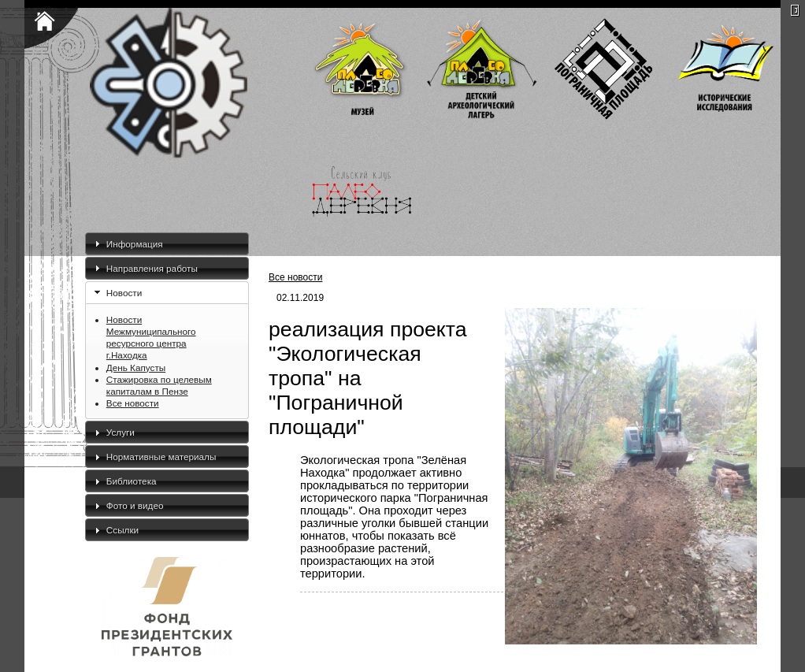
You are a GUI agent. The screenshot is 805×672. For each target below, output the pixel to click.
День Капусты (136, 368)
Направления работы (152, 268)
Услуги (121, 432)
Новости (124, 293)
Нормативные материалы (161, 457)
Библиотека (132, 481)
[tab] (167, 244)
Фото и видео (135, 505)
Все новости (133, 403)
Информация (135, 244)
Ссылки (122, 530)
